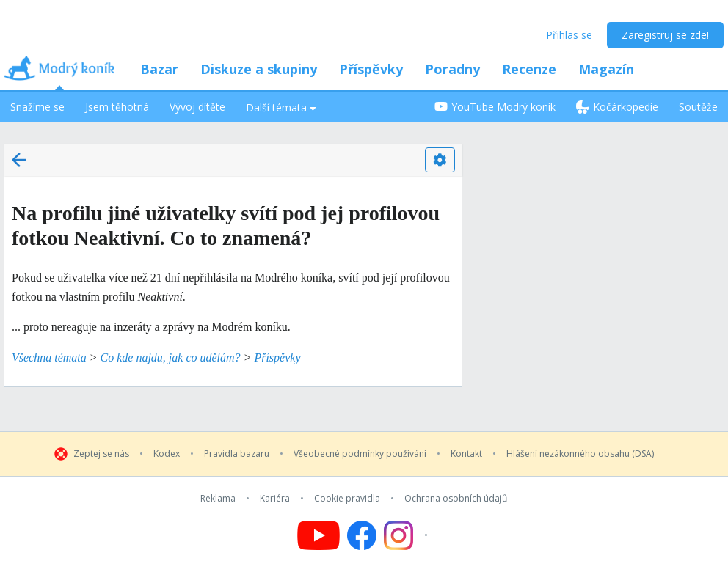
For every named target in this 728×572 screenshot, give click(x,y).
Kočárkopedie (617, 107)
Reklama (218, 499)
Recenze (529, 69)
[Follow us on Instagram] (408, 535)
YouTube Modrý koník (495, 107)
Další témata (281, 107)
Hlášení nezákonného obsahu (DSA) (580, 454)
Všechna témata (49, 357)
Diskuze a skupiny (259, 69)
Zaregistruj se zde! (665, 35)
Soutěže (698, 107)
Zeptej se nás (101, 454)
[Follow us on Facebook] (362, 535)
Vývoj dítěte (197, 107)
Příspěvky (371, 69)
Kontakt (466, 454)
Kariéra (275, 499)
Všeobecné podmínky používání (360, 454)
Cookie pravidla (347, 499)
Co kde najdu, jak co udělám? (171, 357)
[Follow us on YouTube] (318, 535)
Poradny (452, 69)
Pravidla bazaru (237, 454)
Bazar (159, 69)
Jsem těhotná (117, 107)
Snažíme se (37, 107)
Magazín (606, 69)
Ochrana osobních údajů (456, 499)
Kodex (167, 454)
